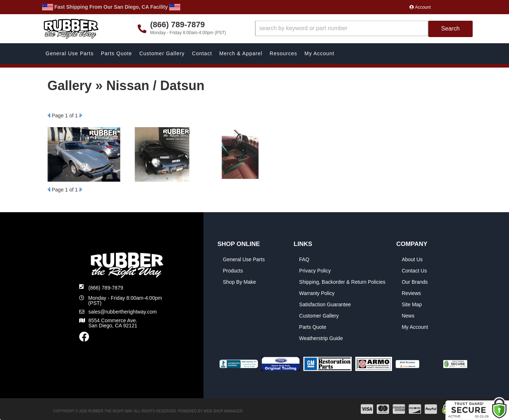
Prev (49, 115)
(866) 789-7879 (106, 288)
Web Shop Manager (223, 411)
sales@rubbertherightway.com (122, 312)
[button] (364, 29)
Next (81, 115)
